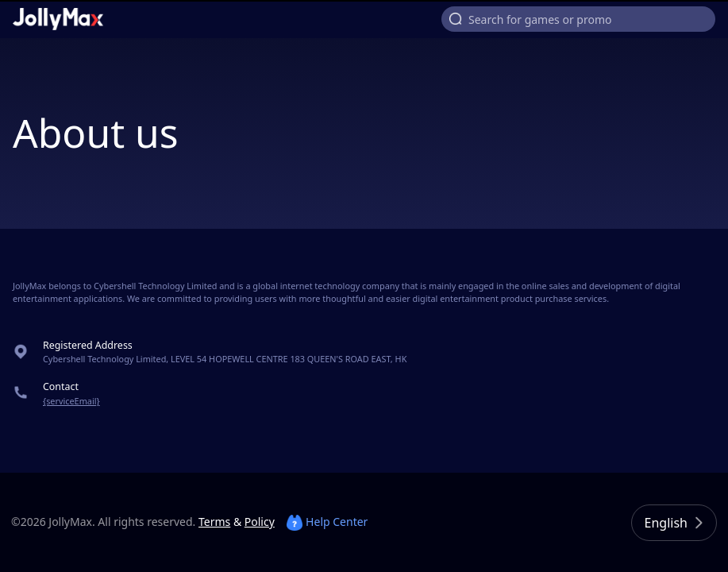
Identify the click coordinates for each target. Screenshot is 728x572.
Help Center (327, 522)
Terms (214, 522)
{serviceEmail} (71, 401)
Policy (260, 522)
